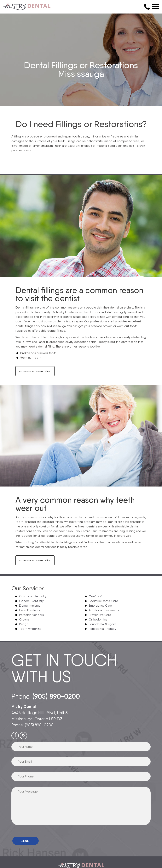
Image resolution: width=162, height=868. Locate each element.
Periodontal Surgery (102, 624)
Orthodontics (98, 619)
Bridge (24, 624)
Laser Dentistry (30, 610)
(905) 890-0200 (56, 696)
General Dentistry (31, 601)
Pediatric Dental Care (103, 601)
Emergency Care (100, 606)
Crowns (24, 619)
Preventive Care (100, 615)
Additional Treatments (104, 610)
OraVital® (95, 596)
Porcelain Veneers (32, 615)
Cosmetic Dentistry (33, 596)
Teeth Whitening (30, 629)
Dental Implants (30, 606)
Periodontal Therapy (102, 629)
